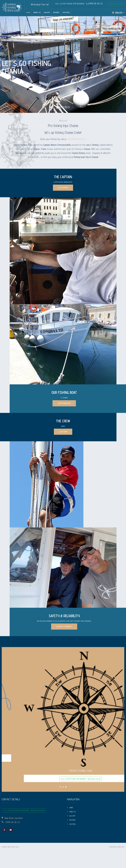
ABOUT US (37, 12)
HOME (28, 12)
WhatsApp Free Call (40, 4)
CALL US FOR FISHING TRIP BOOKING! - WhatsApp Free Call (63, 759)
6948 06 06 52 (94, 4)
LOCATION (66, 12)
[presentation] (6, 65)
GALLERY (47, 12)
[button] (58, 107)
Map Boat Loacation (14, 818)
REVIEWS (56, 12)
